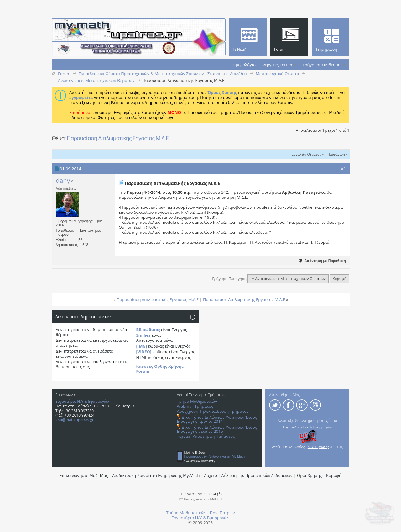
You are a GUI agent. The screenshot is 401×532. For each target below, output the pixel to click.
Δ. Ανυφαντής (319, 447)
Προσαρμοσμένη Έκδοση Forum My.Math (215, 456)
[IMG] (142, 346)
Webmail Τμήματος (195, 406)
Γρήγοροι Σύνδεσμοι (322, 65)
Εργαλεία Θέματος (306, 154)
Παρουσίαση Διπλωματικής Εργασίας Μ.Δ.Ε (118, 138)
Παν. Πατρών (222, 513)
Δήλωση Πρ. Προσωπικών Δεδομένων (257, 475)
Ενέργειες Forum (276, 65)
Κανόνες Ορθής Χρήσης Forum (160, 369)
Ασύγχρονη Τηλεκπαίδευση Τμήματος (213, 411)
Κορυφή (339, 279)
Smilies (143, 335)
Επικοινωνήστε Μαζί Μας (84, 475)
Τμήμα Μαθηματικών (197, 401)
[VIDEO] (144, 352)
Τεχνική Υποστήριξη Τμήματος (206, 436)
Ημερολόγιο (244, 65)
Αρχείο (211, 475)
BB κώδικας (148, 330)
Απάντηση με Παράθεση (323, 261)
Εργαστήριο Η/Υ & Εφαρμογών (82, 401)
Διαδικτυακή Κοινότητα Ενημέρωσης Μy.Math (156, 475)
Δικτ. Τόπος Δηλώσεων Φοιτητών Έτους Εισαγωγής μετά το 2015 (217, 429)
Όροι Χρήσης (310, 475)
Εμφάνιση (337, 154)
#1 (343, 168)
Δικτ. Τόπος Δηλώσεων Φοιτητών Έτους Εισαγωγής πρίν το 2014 (217, 419)
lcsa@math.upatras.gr (75, 420)
